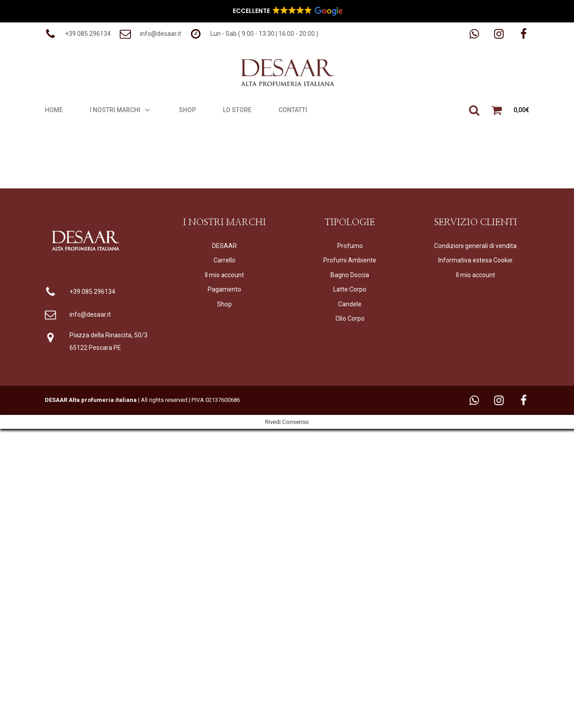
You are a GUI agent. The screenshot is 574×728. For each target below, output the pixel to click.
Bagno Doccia (350, 275)
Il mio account (224, 275)
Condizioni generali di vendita (475, 246)
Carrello (224, 260)
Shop (187, 110)
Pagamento (224, 289)
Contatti (293, 110)
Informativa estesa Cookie (475, 260)
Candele (350, 304)
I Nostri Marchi (121, 110)
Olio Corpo (350, 318)
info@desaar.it (90, 314)
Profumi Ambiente (350, 260)
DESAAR (224, 246)
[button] (78, 34)
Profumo (350, 246)
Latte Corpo (350, 289)
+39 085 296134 (92, 292)
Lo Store (237, 110)
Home (54, 110)
